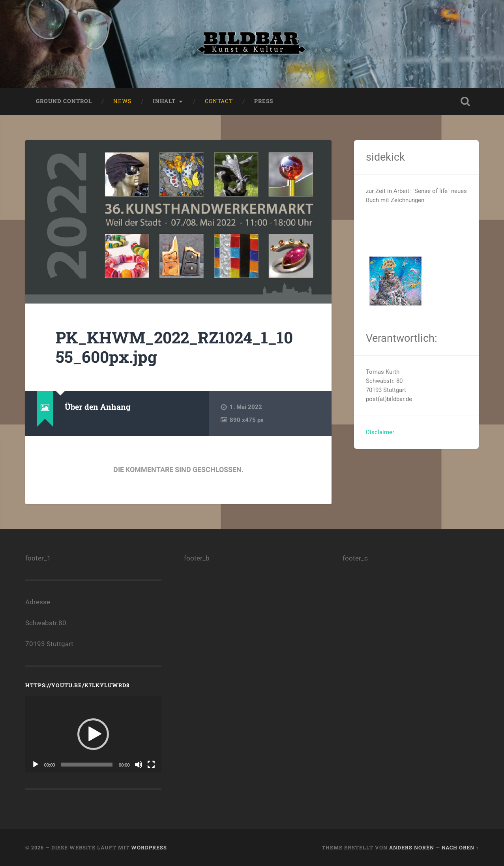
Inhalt (164, 101)
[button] (93, 734)
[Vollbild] (151, 765)
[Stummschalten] (139, 765)
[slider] (87, 765)
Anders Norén (412, 847)
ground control (64, 101)
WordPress (149, 847)
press (264, 101)
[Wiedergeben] (36, 765)
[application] (93, 734)
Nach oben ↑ (460, 847)
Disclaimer (380, 432)
